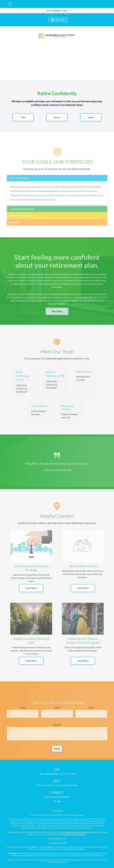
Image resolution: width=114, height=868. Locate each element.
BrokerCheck (79, 815)
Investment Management (22, 211)
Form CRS (59, 811)
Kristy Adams (39, 408)
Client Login (58, 20)
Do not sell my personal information (74, 834)
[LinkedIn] (59, 801)
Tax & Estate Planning (20, 217)
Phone (91, 709)
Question (57, 727)
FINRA (47, 847)
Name (23, 709)
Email (57, 709)
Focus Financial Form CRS (57, 843)
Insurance (14, 224)
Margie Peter (84, 374)
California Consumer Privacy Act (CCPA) (77, 832)
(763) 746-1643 (52, 774)
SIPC (51, 847)
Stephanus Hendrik (67, 410)
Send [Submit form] (57, 751)
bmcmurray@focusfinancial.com (57, 797)
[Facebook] (54, 801)
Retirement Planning (20, 180)
